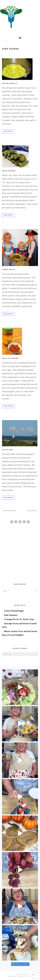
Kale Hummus (11, 615)
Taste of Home (7, 450)
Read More (8, 131)
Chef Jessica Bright (20, 17)
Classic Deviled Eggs (14, 611)
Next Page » (33, 511)
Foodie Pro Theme (23, 975)
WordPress (22, 976)
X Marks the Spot (9, 270)
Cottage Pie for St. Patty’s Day (19, 619)
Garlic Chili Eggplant (10, 358)
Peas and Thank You (10, 84)
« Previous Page (9, 511)
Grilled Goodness (9, 171)
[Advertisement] (20, 553)
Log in (29, 976)
